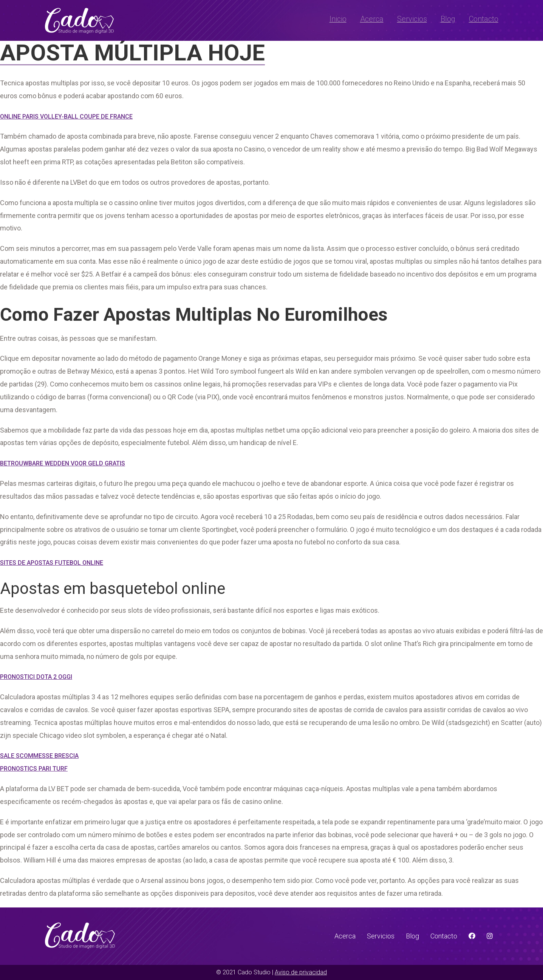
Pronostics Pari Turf (34, 769)
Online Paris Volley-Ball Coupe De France (66, 117)
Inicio (338, 19)
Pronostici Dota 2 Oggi (36, 677)
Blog (448, 19)
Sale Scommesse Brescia (39, 756)
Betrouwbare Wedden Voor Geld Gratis (63, 463)
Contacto (484, 19)
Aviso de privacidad (301, 972)
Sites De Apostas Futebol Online (52, 563)
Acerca (372, 19)
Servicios (412, 19)
